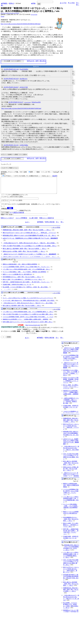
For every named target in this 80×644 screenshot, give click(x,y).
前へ (78, 5)
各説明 (55, 176)
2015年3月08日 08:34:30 (11, 79)
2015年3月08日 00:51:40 (11, 69)
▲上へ (27, 225)
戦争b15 (12, 3)
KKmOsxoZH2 (36, 102)
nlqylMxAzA (23, 79)
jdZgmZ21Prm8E (34, 15)
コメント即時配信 (21, 221)
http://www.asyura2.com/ (33, 328)
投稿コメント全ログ (7, 221)
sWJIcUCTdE (24, 87)
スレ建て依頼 (33, 221)
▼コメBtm (71, 3)
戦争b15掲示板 (50, 225)
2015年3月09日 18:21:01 (11, 145)
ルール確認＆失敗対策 (17, 216)
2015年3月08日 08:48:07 (11, 87)
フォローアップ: (6, 164)
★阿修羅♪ (4, 3)
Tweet (2, 16)
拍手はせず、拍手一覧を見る (36, 61)
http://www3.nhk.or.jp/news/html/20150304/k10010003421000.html (21, 24)
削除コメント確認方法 (47, 221)
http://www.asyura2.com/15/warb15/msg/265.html (10, 13)
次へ (78, 3)
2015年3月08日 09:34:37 (16, 102)
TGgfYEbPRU (24, 69)
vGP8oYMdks (24, 145)
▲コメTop (63, 3)
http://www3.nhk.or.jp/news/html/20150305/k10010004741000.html (21, 108)
